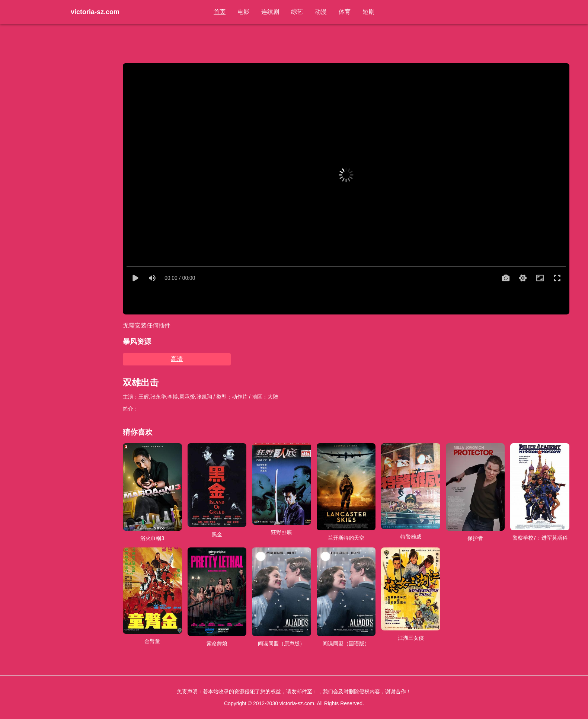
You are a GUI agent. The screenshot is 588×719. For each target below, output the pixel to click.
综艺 (297, 12)
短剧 (368, 12)
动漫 (321, 12)
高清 (177, 359)
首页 (220, 12)
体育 (345, 12)
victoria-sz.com (95, 12)
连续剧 (270, 12)
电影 (243, 12)
